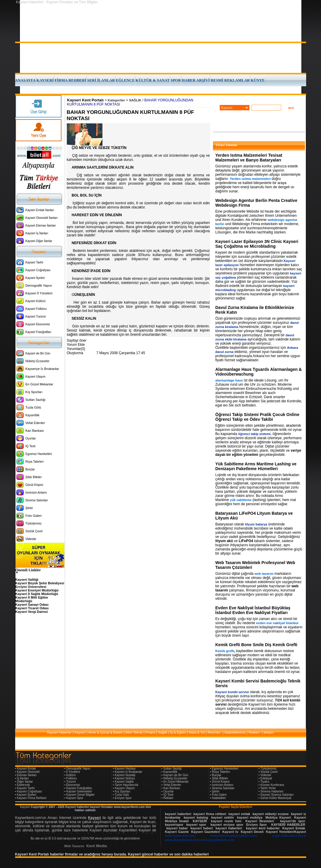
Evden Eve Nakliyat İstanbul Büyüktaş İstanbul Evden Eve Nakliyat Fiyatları (253, 610)
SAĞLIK (135, 100)
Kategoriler (116, 100)
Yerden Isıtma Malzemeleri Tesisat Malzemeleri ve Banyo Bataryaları (249, 158)
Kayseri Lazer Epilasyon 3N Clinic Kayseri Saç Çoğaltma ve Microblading (257, 244)
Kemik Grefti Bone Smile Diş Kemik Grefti (256, 645)
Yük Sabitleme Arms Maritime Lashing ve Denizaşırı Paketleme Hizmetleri (256, 466)
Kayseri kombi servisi (232, 692)
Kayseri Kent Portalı (86, 100)
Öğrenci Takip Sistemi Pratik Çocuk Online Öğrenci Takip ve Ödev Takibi (257, 417)
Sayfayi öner (77, 340)
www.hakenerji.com (180, 836)
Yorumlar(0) (76, 349)
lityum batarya (256, 524)
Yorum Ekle (76, 345)
